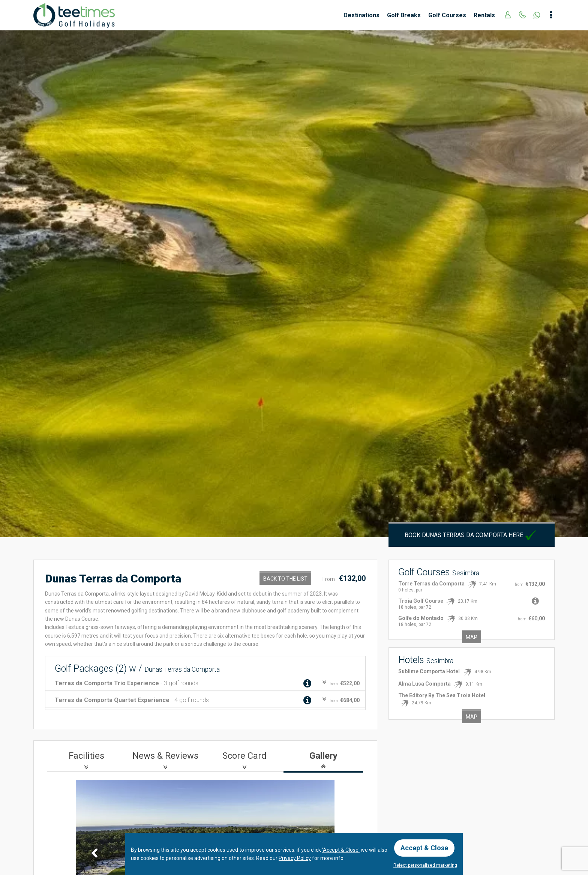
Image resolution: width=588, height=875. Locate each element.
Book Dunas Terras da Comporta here (471, 535)
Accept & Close (424, 848)
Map (472, 637)
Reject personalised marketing (425, 865)
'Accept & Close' (341, 850)
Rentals (484, 15)
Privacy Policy (295, 858)
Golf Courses (447, 15)
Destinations (361, 15)
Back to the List (285, 579)
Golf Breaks (404, 15)
